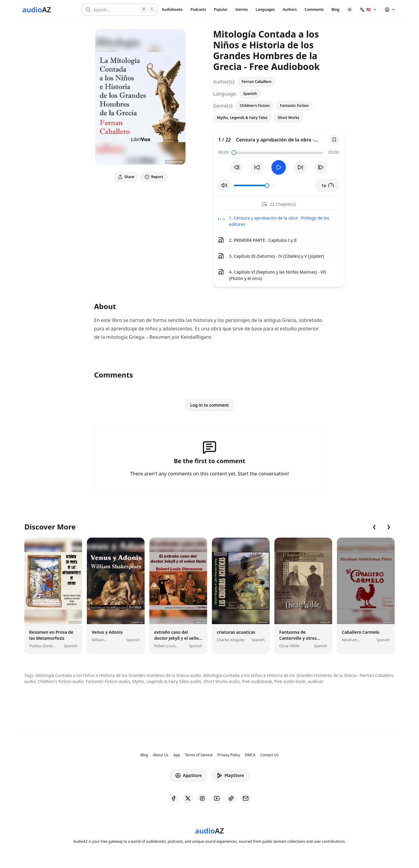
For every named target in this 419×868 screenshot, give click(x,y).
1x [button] (328, 185)
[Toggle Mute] (224, 185)
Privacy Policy (229, 755)
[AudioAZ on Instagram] (202, 798)
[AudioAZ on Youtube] (217, 798)
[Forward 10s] (300, 167)
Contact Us (269, 755)
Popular (221, 9)
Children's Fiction (255, 106)
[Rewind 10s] (257, 167)
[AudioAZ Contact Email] (246, 798)
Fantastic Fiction (294, 106)
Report (154, 177)
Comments (314, 9)
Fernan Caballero (257, 82)
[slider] (234, 153)
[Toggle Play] (279, 167)
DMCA (250, 755)
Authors (290, 9)
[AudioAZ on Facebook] (173, 798)
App (176, 755)
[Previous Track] (237, 167)
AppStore (188, 775)
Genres (242, 9)
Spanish (250, 94)
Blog (335, 9)
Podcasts (198, 9)
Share (126, 177)
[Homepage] (37, 10)
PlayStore (230, 775)
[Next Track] (321, 167)
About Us (161, 755)
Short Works (289, 118)
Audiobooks (172, 9)
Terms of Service (199, 755)
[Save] (334, 140)
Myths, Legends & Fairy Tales (242, 118)
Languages (265, 9)
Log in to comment (210, 405)
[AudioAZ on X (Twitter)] (188, 798)
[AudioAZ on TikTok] (231, 798)
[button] (368, 10)
